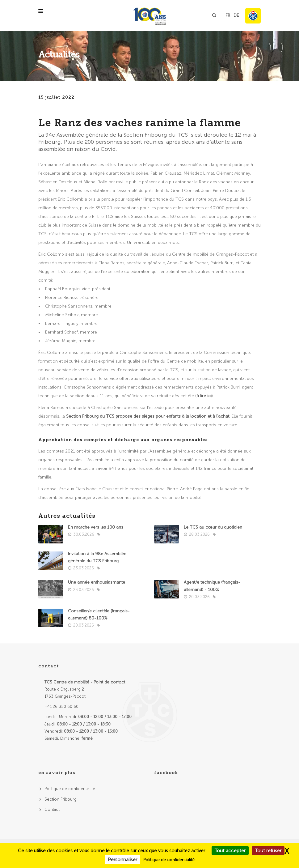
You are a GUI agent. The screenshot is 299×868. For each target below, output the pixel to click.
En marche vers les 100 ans (96, 527)
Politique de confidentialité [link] (169, 860)
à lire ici (204, 396)
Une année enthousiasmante (97, 582)
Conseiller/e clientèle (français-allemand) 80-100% (99, 615)
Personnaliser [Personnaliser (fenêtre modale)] (122, 859)
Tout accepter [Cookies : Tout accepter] (230, 851)
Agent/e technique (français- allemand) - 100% (212, 586)
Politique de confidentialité (70, 789)
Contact (52, 809)
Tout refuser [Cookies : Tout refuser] (268, 851)
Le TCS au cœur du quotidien (213, 527)
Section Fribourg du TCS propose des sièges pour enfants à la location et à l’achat (148, 416)
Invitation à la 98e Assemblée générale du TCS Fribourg (97, 557)
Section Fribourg (61, 799)
